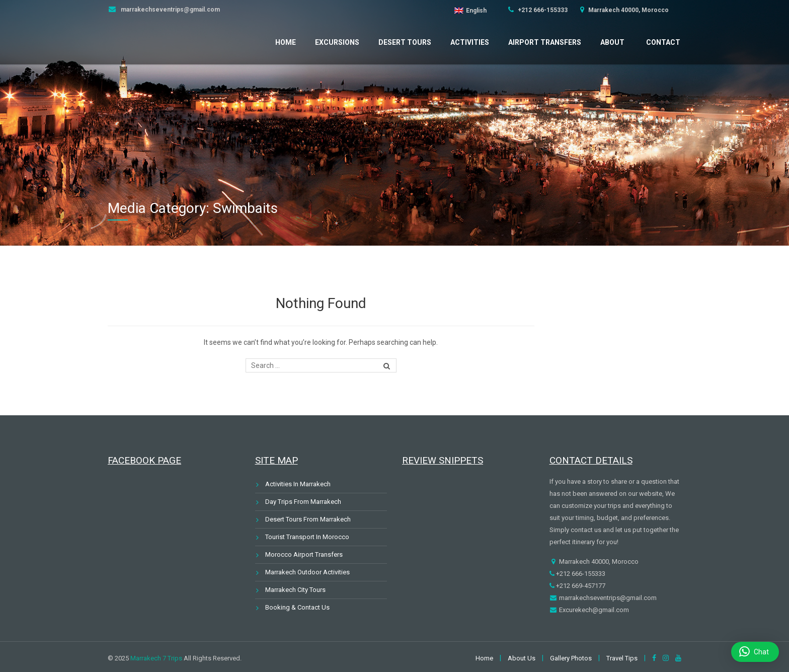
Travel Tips (622, 658)
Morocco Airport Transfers (304, 554)
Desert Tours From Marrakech (308, 519)
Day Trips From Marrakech (303, 502)
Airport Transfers (545, 42)
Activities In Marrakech (298, 484)
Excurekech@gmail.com (593, 610)
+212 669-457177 (580, 586)
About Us (522, 658)
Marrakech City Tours (295, 590)
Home (286, 42)
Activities (470, 42)
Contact (663, 42)
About (612, 42)
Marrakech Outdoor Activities (307, 572)
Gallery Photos (571, 658)
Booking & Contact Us (297, 607)
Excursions (337, 42)
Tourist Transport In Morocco (307, 537)
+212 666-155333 (542, 10)
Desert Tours (405, 42)
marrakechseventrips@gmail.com (170, 10)
